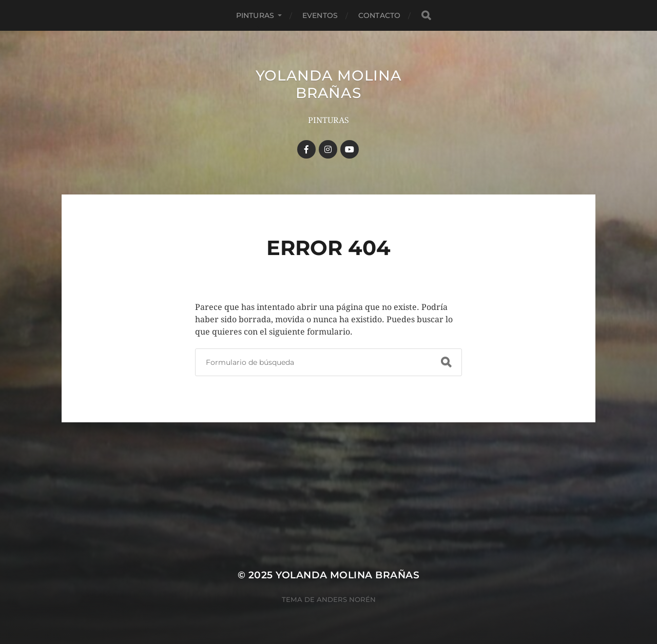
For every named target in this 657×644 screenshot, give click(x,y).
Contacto (379, 15)
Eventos (320, 15)
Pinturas (255, 15)
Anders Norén (346, 599)
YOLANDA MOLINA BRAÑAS (329, 84)
